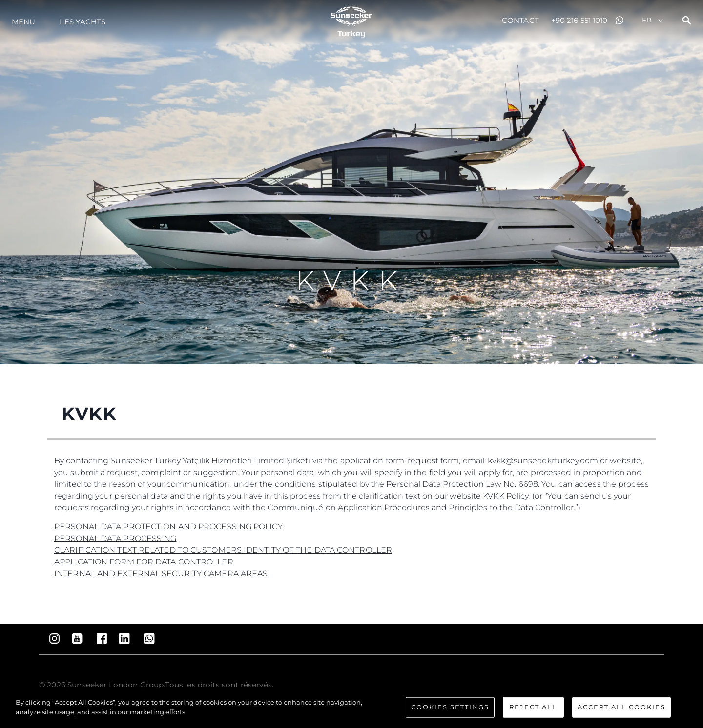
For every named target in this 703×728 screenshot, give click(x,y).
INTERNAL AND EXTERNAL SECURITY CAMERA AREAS (161, 573)
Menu (23, 22)
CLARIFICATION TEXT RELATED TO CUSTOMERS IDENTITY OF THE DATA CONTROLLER (223, 550)
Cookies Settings (450, 710)
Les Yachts (83, 22)
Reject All (533, 710)
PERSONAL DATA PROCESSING (115, 538)
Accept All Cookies (621, 710)
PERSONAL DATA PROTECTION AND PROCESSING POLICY (168, 527)
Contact (520, 20)
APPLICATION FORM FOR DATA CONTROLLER (144, 562)
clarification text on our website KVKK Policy (444, 496)
